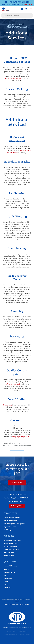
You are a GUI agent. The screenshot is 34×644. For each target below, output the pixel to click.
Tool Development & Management (14, 524)
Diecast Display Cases (11, 543)
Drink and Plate (9, 553)
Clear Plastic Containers (11, 549)
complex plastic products (21, 437)
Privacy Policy (11, 631)
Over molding (7, 405)
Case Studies (8, 578)
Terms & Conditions (17, 638)
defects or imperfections (14, 384)
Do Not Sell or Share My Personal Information (17, 634)
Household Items (9, 556)
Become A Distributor (11, 566)
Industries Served (9, 572)
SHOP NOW (28, 4)
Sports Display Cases (10, 546)
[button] (31, 9)
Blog (5, 575)
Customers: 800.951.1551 (17, 494)
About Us (6, 569)
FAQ (5, 585)
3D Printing (7, 530)
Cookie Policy (23, 631)
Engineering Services (10, 527)
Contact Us (7, 588)
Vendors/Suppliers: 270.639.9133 (17, 498)
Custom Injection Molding (12, 518)
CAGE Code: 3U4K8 (17, 501)
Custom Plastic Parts (10, 521)
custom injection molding (13, 78)
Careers (6, 581)
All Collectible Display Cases (12, 540)
